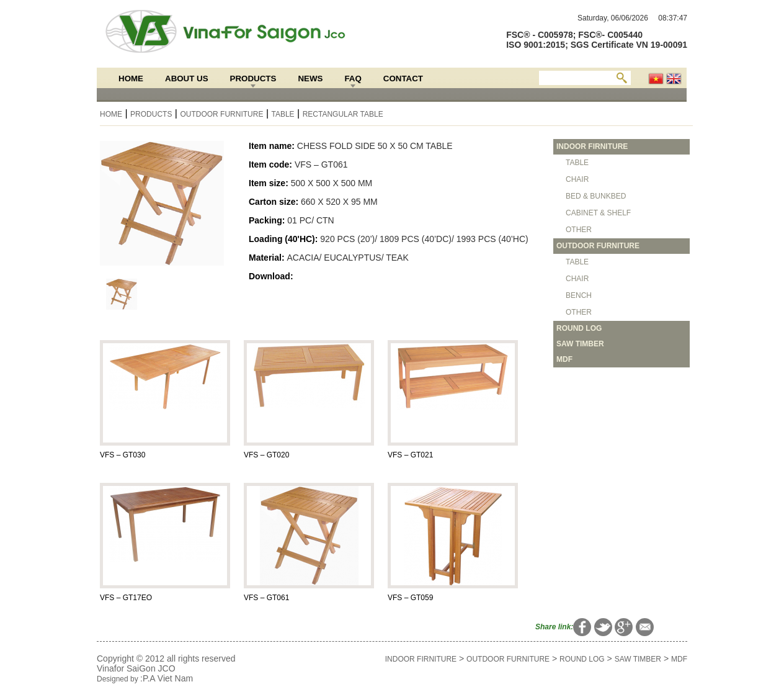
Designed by (118, 679)
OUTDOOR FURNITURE (221, 114)
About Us (187, 79)
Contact (403, 79)
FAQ (353, 79)
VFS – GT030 (122, 455)
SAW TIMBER (638, 659)
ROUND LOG (582, 659)
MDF (679, 659)
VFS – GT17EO (126, 598)
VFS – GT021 (410, 455)
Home (131, 79)
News (310, 79)
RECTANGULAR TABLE (343, 114)
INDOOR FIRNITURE (421, 659)
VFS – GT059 (410, 598)
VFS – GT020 (266, 455)
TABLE (283, 114)
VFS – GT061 (266, 598)
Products (253, 79)
